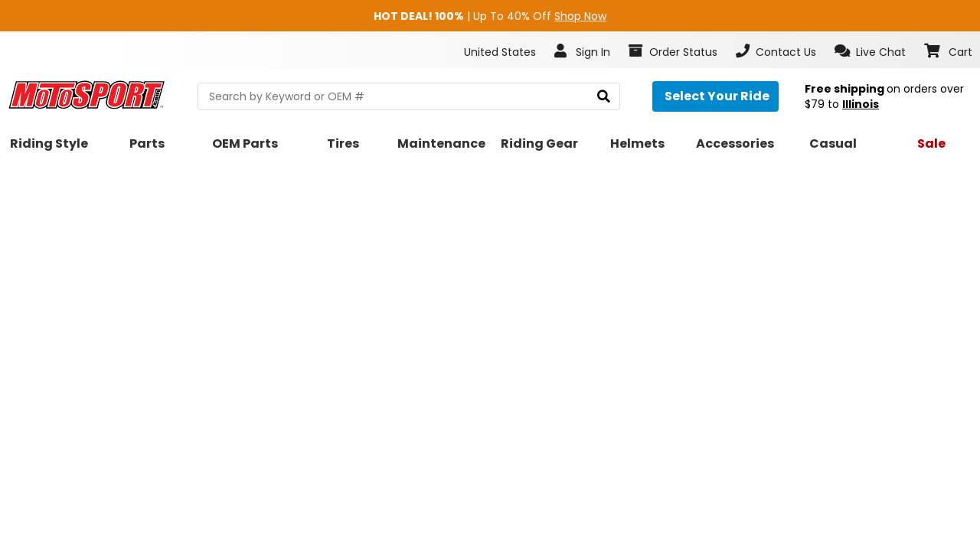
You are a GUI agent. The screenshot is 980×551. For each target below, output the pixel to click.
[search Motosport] (409, 96)
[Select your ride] (715, 96)
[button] (870, 51)
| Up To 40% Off (490, 16)
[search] (604, 97)
